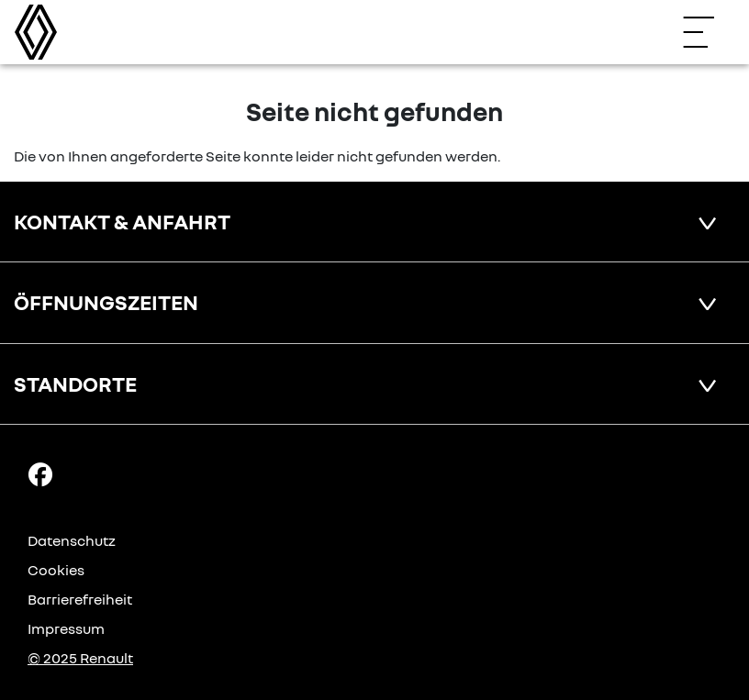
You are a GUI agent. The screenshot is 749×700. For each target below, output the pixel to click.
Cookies (56, 570)
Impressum (66, 628)
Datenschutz (72, 540)
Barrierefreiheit (80, 599)
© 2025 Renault (80, 658)
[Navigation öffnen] (708, 32)
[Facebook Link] (40, 473)
